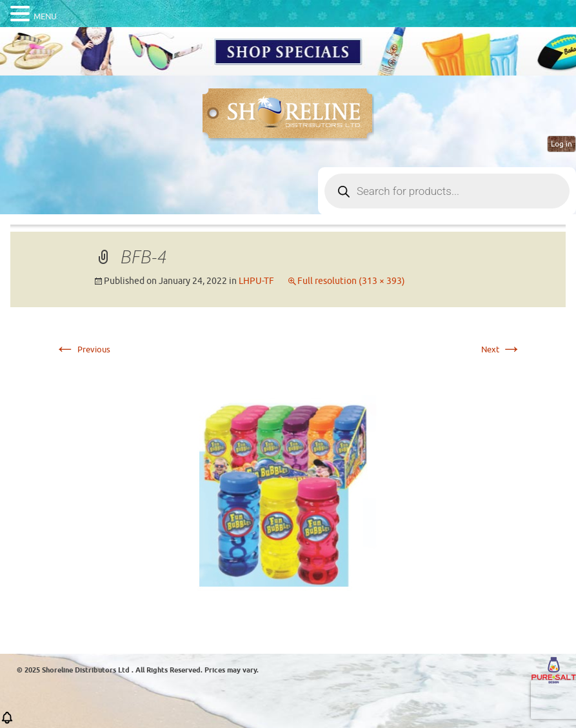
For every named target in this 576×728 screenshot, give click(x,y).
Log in (561, 144)
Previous (83, 349)
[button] (7, 722)
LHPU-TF (256, 281)
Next (502, 349)
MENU (45, 16)
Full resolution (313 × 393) (351, 281)
